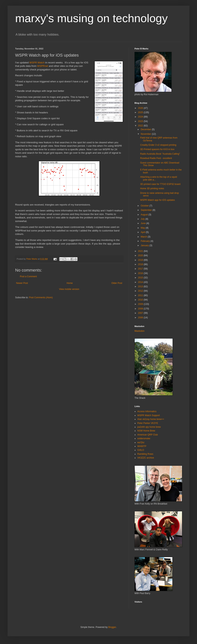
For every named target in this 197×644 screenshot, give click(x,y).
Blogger (112, 627)
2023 (141, 121)
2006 (141, 318)
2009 (141, 304)
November (146, 134)
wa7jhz (141, 442)
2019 (141, 260)
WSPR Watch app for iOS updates (158, 200)
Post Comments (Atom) (41, 297)
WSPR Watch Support (149, 415)
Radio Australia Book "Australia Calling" (160, 154)
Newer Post (22, 283)
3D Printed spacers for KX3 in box (157, 149)
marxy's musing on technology (91, 18)
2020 (141, 255)
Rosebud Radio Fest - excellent (156, 158)
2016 (141, 273)
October (145, 206)
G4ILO (141, 450)
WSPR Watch (37, 63)
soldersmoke (144, 438)
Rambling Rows (145, 454)
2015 (141, 278)
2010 (141, 300)
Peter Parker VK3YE (148, 423)
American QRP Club (148, 435)
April (143, 232)
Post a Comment (28, 276)
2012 (141, 291)
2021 (141, 251)
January (145, 245)
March (144, 237)
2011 (141, 295)
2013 (141, 287)
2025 (141, 112)
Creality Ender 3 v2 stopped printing (158, 145)
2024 (141, 117)
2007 (141, 313)
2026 (141, 108)
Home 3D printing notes (152, 188)
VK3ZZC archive (146, 458)
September (147, 210)
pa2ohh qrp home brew (149, 427)
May (143, 228)
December (146, 129)
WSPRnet (43, 66)
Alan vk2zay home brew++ (151, 419)
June (143, 223)
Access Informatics (147, 411)
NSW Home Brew (146, 431)
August (145, 215)
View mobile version (69, 289)
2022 (141, 126)
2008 (141, 309)
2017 (141, 269)
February (146, 241)
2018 (141, 264)
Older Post (117, 283)
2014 (141, 282)
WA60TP (142, 446)
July (143, 219)
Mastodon (140, 331)
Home (70, 283)
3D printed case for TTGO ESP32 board (160, 184)
